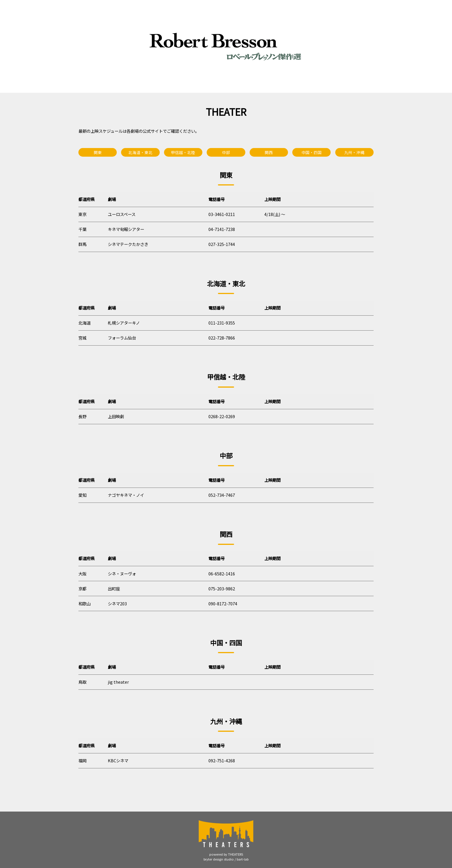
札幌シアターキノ (124, 323)
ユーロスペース (122, 214)
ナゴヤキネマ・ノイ (126, 495)
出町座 (114, 589)
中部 (226, 152)
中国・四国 (312, 152)
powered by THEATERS (226, 854)
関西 (269, 152)
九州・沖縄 (354, 152)
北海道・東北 (140, 152)
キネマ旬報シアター (126, 229)
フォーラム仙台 (122, 338)
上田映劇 (116, 416)
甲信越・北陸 (183, 152)
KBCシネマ (118, 760)
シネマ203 (117, 603)
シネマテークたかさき (128, 244)
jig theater (118, 682)
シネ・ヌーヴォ (122, 574)
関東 (98, 152)
